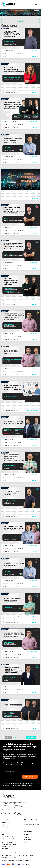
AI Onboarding (27, 839)
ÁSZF (3, 852)
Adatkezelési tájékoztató (14, 852)
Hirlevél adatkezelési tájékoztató (32, 852)
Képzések (26, 834)
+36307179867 (31, 823)
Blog (25, 841)
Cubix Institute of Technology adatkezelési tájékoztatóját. (20, 785)
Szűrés (20, 21)
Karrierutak (27, 836)
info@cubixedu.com (32, 827)
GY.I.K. (25, 843)
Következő (31, 737)
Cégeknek (26, 838)
